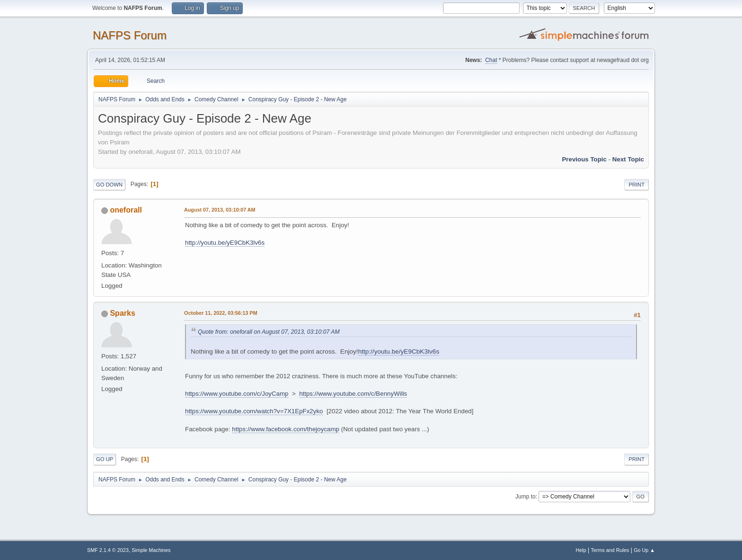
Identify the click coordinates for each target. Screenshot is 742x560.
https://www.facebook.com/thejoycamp (286, 429)
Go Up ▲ (644, 550)
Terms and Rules (610, 550)
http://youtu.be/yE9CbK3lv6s (225, 243)
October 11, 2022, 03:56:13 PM (221, 313)
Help (581, 550)
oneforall (126, 210)
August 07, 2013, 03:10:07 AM (220, 210)
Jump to (526, 497)
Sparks (122, 313)
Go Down (109, 185)
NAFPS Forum (130, 35)
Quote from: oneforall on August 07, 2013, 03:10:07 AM (269, 332)
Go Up (105, 459)
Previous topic (584, 159)
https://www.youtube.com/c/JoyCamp (237, 394)
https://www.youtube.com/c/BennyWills (353, 394)
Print (636, 185)
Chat (491, 60)
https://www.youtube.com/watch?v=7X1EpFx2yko (254, 411)
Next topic (628, 159)
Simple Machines (151, 550)
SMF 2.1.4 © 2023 (108, 550)
